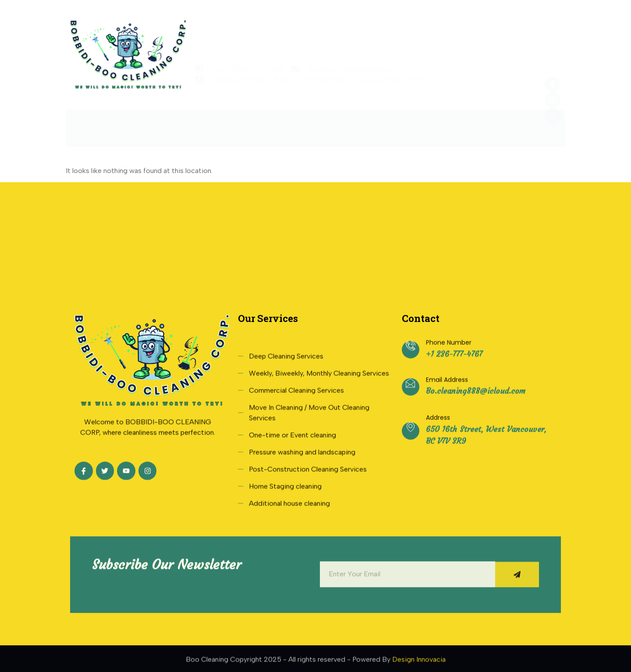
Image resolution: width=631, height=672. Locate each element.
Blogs (446, 123)
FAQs (402, 123)
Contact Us (500, 123)
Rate (290, 123)
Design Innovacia (419, 662)
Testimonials (345, 123)
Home (122, 123)
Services (235, 123)
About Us (173, 123)
